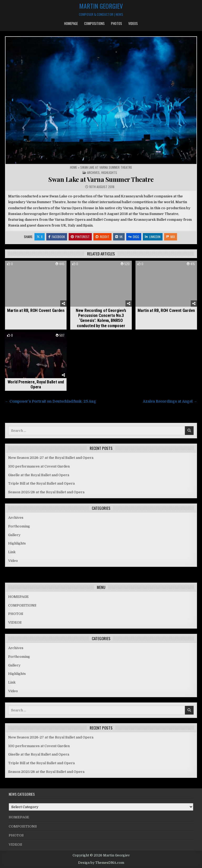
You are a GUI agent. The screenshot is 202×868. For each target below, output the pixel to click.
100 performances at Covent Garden (39, 466)
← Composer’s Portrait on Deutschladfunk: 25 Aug (50, 401)
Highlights (109, 173)
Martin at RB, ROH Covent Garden (36, 310)
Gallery (14, 535)
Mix (171, 237)
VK (119, 237)
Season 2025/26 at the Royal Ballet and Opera (46, 492)
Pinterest (80, 237)
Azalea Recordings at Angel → (170, 401)
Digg (134, 237)
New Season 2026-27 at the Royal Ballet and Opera (51, 458)
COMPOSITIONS (94, 23)
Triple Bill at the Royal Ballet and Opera (41, 483)
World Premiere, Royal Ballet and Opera (36, 384)
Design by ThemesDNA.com (101, 863)
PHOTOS (117, 23)
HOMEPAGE (71, 23)
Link (12, 552)
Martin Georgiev (101, 6)
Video (13, 561)
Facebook (57, 237)
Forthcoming (19, 526)
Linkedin (153, 237)
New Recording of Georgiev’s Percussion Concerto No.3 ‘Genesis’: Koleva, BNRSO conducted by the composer (101, 318)
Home (74, 167)
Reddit (102, 237)
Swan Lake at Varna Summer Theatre (101, 179)
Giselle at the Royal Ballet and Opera (39, 475)
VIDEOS (133, 23)
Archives (93, 173)
